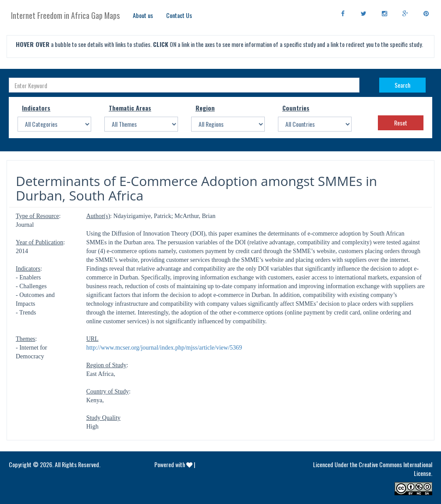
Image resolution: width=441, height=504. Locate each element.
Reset (401, 123)
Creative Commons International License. (395, 469)
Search (402, 85)
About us (143, 15)
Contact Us (179, 15)
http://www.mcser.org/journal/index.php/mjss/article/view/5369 (164, 348)
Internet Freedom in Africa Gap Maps (65, 15)
